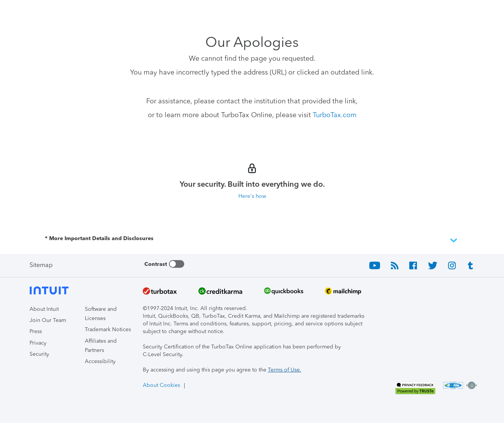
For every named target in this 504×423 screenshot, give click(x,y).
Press (36, 331)
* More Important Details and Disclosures (252, 241)
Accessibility (100, 361)
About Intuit (44, 309)
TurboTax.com (335, 115)
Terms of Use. (285, 370)
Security (39, 354)
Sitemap (41, 265)
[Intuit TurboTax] (58, 12)
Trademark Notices (108, 329)
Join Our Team (48, 320)
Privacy (38, 343)
